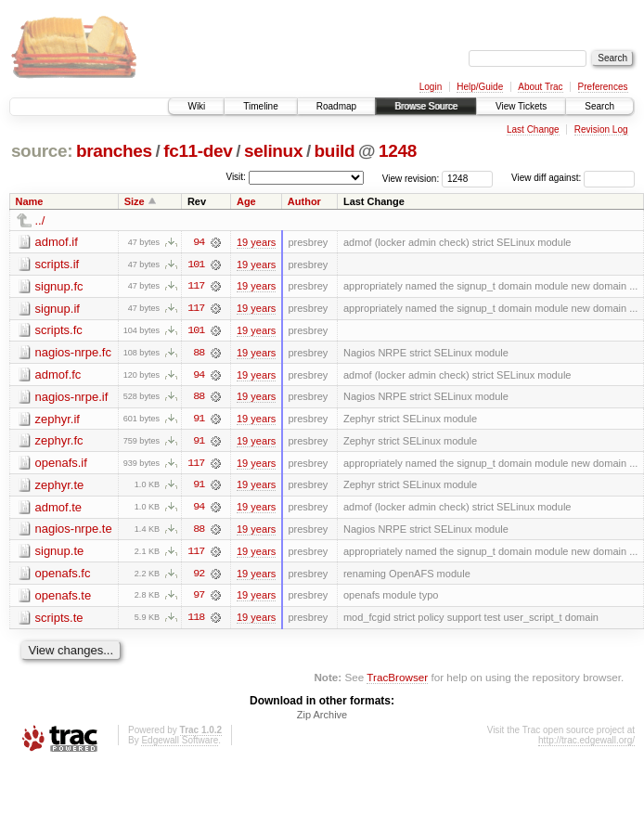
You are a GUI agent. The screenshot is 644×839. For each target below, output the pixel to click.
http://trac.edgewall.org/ (586, 744)
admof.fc (58, 375)
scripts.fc (59, 331)
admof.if (57, 242)
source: (42, 151)
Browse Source (426, 106)
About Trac (540, 87)
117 (196, 287)
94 (199, 242)
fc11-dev (198, 151)
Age (246, 201)
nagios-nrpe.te (74, 531)
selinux (273, 151)
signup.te (60, 554)
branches (114, 151)
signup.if (58, 309)
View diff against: (573, 178)
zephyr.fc (59, 442)
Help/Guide (480, 87)
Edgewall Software (180, 744)
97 (199, 599)
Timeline (260, 106)
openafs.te (64, 598)
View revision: (411, 178)
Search (599, 106)
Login (431, 87)
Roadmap (336, 106)
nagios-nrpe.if (72, 398)
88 (199, 354)
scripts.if (58, 264)
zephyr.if (58, 420)
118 (196, 621)
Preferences (603, 87)
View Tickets (521, 106)
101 (196, 265)
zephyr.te (60, 487)
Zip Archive (322, 718)
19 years (256, 242)
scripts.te (59, 620)
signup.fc (59, 286)
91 (199, 420)
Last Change (533, 129)
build (335, 151)
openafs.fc (63, 576)
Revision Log (601, 129)
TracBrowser (397, 681)
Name (30, 201)
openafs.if (61, 465)
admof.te (59, 509)
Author (304, 201)
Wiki (196, 106)
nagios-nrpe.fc (73, 353)
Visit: (236, 177)
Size (135, 201)
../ (40, 220)
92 (199, 576)
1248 (398, 151)
